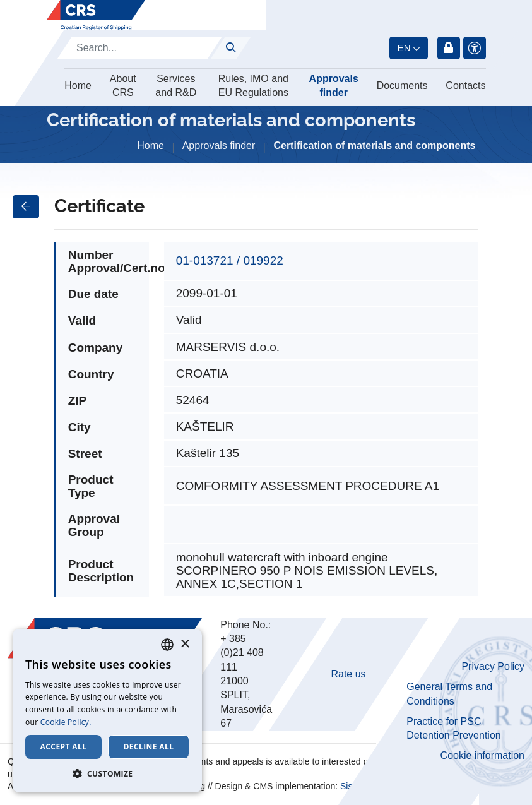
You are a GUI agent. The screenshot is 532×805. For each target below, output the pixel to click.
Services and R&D (176, 86)
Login (449, 48)
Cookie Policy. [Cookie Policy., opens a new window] (66, 722)
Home (78, 86)
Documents (402, 86)
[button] (107, 773)
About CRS (123, 86)
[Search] (139, 48)
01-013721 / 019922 (230, 260)
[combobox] (167, 645)
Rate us (348, 674)
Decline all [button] (149, 747)
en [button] (404, 48)
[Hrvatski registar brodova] (96, 15)
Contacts (465, 86)
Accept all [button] (64, 747)
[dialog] (107, 711)
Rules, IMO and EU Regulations (253, 86)
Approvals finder (334, 86)
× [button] (185, 644)
